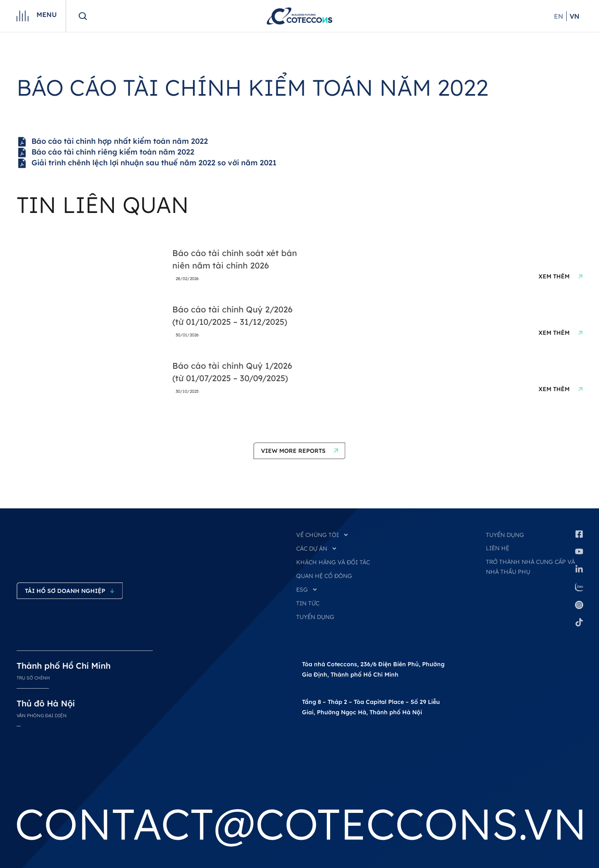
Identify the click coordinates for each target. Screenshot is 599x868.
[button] (299, 451)
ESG (307, 590)
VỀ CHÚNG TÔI (322, 535)
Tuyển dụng (505, 535)
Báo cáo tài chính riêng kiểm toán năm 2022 (105, 152)
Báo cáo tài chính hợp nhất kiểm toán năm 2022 (112, 142)
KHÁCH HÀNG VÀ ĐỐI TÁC (333, 562)
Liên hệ (498, 548)
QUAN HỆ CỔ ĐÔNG (324, 576)
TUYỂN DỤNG (315, 617)
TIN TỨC (308, 603)
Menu (47, 15)
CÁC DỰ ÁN (317, 549)
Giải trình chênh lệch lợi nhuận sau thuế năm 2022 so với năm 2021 (146, 163)
